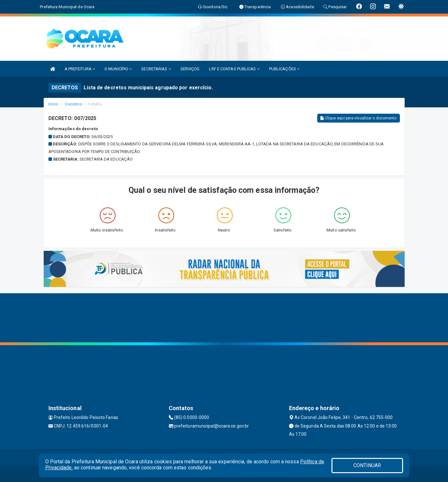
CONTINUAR (367, 465)
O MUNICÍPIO (118, 69)
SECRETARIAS (156, 69)
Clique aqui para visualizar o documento (358, 118)
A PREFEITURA (80, 69)
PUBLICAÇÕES (284, 69)
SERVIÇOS (190, 69)
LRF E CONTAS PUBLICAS (234, 69)
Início (54, 104)
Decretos (73, 104)
